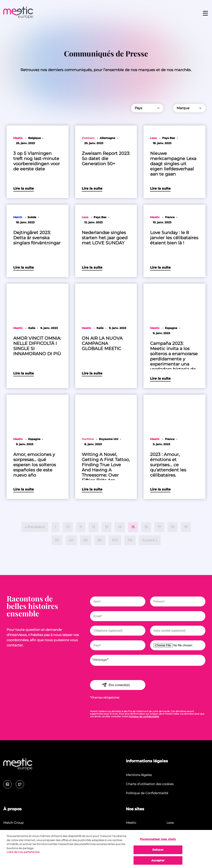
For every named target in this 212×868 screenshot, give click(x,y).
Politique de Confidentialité (147, 793)
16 (146, 527)
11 (81, 527)
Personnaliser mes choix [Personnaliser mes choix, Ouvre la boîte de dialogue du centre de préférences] (158, 843)
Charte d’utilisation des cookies (150, 784)
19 (186, 527)
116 (130, 540)
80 (100, 540)
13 (107, 527)
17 (159, 527)
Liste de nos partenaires (23, 856)
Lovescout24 (176, 832)
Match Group (13, 823)
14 (120, 527)
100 (115, 540)
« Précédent (35, 527)
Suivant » (150, 540)
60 (86, 540)
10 (68, 527)
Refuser (158, 854)
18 (172, 527)
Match (131, 832)
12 (93, 527)
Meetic (131, 823)
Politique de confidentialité (144, 716)
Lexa (170, 823)
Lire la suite (23, 188)
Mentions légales (139, 775)
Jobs (7, 832)
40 (71, 540)
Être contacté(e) (116, 685)
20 (57, 540)
